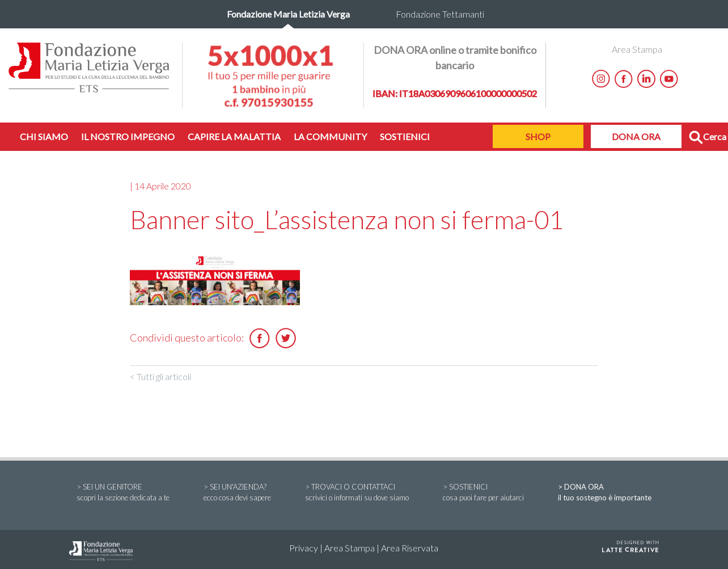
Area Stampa (637, 49)
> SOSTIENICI (483, 493)
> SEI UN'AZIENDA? (237, 493)
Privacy (304, 548)
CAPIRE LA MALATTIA (234, 136)
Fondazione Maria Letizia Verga (288, 14)
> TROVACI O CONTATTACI (357, 493)
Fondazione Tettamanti (440, 14)
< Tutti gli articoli (160, 376)
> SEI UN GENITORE (123, 493)
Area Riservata (410, 548)
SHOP (538, 136)
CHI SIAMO (44, 136)
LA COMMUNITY (330, 136)
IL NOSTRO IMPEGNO (128, 136)
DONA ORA (636, 136)
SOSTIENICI (405, 136)
